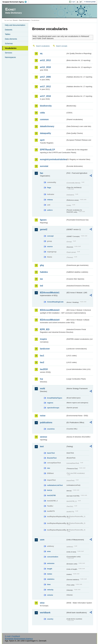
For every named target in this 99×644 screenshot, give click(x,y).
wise (42, 603)
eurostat (44, 166)
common (44, 119)
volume (50, 595)
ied (41, 286)
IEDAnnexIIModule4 (50, 320)
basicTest (51, 453)
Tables (8, 34)
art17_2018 (45, 96)
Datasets (9, 30)
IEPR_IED (45, 329)
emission (51, 563)
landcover (45, 349)
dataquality (45, 133)
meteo (50, 574)
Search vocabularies (43, 46)
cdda (42, 113)
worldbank (45, 613)
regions (50, 403)
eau (49, 468)
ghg (42, 265)
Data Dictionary (24, 20)
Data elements (11, 39)
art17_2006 (45, 77)
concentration (53, 557)
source (50, 246)
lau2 (42, 362)
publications (46, 422)
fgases (43, 220)
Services (8, 53)
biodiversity (46, 106)
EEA (16, 2)
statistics (51, 579)
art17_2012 (45, 87)
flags (49, 188)
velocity (50, 590)
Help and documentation (15, 25)
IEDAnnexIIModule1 (50, 293)
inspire (43, 339)
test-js (50, 490)
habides (44, 272)
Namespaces (10, 57)
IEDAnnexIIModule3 (50, 310)
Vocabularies (11, 48)
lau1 (42, 356)
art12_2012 (45, 60)
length (50, 569)
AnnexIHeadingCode (55, 302)
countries (51, 429)
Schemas (9, 43)
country (50, 619)
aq (41, 53)
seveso (43, 437)
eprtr (42, 140)
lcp (41, 379)
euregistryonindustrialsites (53, 159)
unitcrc (50, 210)
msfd (42, 389)
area (49, 551)
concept (50, 236)
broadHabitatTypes (55, 398)
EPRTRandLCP (47, 150)
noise (43, 416)
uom (42, 540)
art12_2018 (45, 67)
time (49, 584)
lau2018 (44, 369)
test (42, 446)
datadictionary (47, 126)
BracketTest (52, 458)
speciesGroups (53, 408)
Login (73, 2)
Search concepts (62, 46)
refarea (50, 200)
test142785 (51, 495)
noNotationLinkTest (55, 485)
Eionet (15, 20)
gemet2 (44, 229)
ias (41, 279)
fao (41, 173)
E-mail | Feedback (13, 636)
